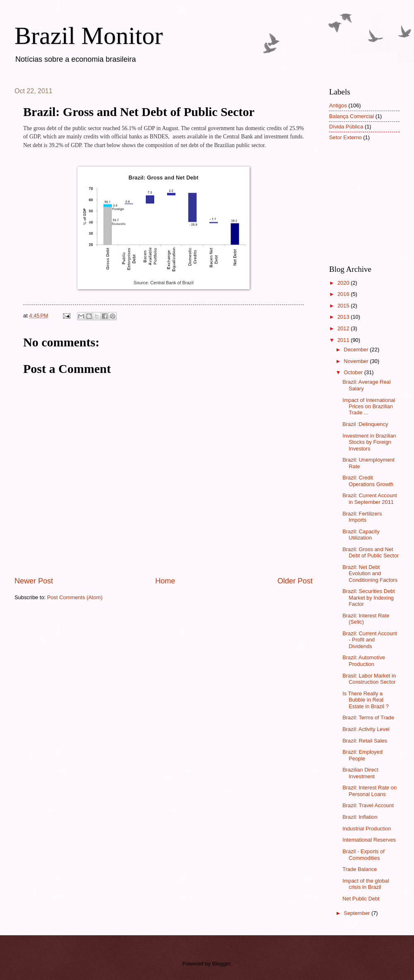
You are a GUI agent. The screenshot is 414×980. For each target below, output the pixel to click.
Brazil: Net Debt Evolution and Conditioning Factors (370, 573)
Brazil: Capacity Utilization (361, 535)
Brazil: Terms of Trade (368, 717)
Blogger (221, 964)
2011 (344, 340)
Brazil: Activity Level (366, 729)
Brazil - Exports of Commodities (363, 854)
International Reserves (369, 840)
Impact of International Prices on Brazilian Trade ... (369, 407)
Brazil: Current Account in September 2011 (370, 498)
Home (165, 581)
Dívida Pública (346, 127)
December (357, 350)
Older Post (295, 581)
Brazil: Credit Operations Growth (368, 481)
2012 (344, 328)
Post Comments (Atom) (75, 597)
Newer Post (34, 581)
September (357, 913)
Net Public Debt (361, 899)
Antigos (338, 105)
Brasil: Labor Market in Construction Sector (369, 679)
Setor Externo (345, 137)
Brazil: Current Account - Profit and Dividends (370, 640)
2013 (344, 317)
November (357, 361)
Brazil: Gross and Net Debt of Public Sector (371, 552)
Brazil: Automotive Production (364, 661)
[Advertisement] (371, 208)
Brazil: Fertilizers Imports (362, 517)
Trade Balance (360, 869)
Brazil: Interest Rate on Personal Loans (369, 791)
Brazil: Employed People (362, 755)
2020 (344, 283)
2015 (344, 306)
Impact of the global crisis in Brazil (366, 884)
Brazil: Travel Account (368, 805)
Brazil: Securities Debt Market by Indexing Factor (369, 598)
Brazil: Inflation (360, 817)
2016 (344, 294)
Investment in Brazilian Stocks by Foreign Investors (369, 442)
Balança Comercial (351, 116)
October (354, 372)
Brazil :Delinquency (365, 424)
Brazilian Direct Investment (360, 773)
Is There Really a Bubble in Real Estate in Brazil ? (366, 700)
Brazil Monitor (89, 36)
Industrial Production (367, 829)
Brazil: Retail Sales (365, 741)
